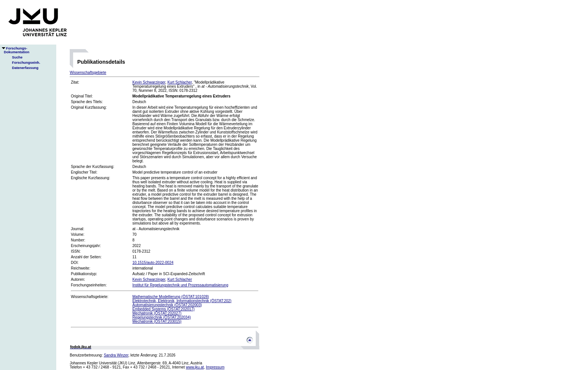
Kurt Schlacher (179, 82)
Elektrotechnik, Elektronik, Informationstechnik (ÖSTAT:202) (182, 301)
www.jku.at (195, 367)
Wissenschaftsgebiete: (90, 297)
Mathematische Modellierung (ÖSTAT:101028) (171, 297)
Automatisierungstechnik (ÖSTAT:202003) (167, 305)
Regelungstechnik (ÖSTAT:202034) (162, 317)
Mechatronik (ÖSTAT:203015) (157, 321)
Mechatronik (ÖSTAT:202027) (157, 313)
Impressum (215, 367)
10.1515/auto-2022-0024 (153, 263)
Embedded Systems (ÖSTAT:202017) (163, 309)
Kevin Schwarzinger (149, 82)
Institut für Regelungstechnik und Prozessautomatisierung (180, 285)
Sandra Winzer (116, 355)
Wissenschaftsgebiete (88, 73)
